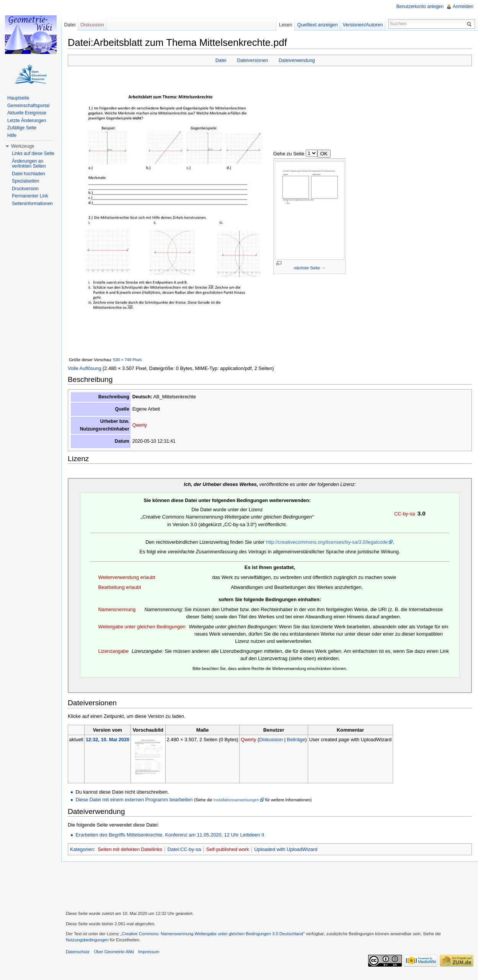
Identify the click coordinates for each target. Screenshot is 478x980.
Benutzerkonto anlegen (420, 7)
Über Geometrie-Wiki (114, 952)
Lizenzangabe (114, 651)
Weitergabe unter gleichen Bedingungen (142, 627)
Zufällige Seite (22, 128)
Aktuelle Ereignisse (27, 113)
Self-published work (228, 849)
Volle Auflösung (85, 368)
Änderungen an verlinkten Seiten (29, 164)
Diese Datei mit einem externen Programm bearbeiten (134, 800)
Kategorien (82, 849)
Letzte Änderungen (27, 121)
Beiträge (296, 739)
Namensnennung (117, 609)
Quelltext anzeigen (318, 25)
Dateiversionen (252, 60)
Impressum (149, 952)
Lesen (286, 25)
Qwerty (140, 425)
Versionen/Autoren (363, 25)
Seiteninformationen (32, 204)
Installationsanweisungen (236, 800)
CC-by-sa (405, 514)
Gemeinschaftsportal (28, 106)
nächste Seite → (310, 268)
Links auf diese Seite (33, 153)
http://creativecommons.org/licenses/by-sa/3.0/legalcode (327, 542)
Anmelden (463, 7)
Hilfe (12, 135)
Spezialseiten (25, 181)
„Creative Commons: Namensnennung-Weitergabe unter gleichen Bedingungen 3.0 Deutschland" (212, 934)
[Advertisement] (270, 885)
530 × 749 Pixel (127, 360)
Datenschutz (78, 952)
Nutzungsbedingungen (87, 940)
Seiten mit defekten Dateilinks (130, 849)
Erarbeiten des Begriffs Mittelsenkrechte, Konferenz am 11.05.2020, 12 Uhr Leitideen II (170, 835)
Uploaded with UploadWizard (286, 849)
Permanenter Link (30, 196)
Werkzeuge (23, 146)
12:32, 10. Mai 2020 (108, 739)
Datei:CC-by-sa (184, 849)
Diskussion (271, 739)
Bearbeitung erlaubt (120, 587)
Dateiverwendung (297, 60)
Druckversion (25, 189)
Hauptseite (18, 98)
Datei (221, 60)
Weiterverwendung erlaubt (127, 577)
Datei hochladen (29, 174)
